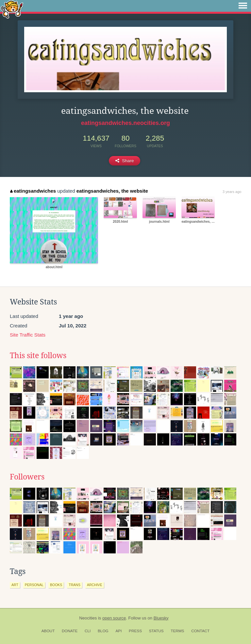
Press (135, 631)
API (118, 631)
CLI (88, 631)
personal (34, 585)
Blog (103, 631)
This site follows (38, 356)
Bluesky (161, 618)
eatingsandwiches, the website (112, 191)
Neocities (88, 618)
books (56, 585)
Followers (27, 477)
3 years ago (232, 192)
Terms (177, 631)
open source (114, 618)
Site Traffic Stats (28, 335)
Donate (70, 631)
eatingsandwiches (33, 191)
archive (95, 585)
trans (75, 585)
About (48, 631)
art (15, 585)
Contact (200, 631)
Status (156, 631)
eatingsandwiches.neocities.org (125, 123)
